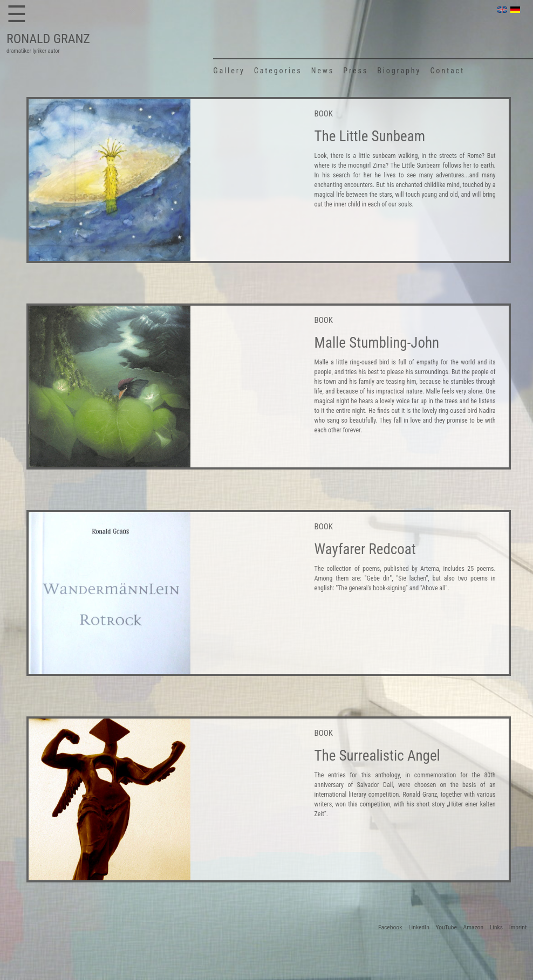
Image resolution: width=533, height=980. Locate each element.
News (323, 71)
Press (356, 71)
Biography (399, 71)
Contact (447, 71)
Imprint (518, 927)
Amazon (474, 927)
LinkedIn (419, 927)
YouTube (446, 927)
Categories (278, 71)
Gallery (229, 71)
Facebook (390, 927)
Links (496, 927)
